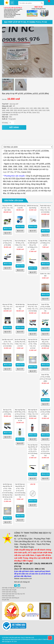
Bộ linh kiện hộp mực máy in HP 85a (20, 307)
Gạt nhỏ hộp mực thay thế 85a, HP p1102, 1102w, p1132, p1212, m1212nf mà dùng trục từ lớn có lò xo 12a (20, 491)
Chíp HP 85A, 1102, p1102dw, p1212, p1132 (45, 243)
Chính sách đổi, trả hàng (9, 592)
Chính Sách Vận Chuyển (9, 590)
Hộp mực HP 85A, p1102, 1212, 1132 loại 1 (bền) (7, 208)
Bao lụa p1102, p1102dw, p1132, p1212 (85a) (7, 412)
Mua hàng (8, 229)
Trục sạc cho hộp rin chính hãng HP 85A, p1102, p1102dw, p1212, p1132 (33, 245)
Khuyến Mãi (5, 600)
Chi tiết (8, 233)
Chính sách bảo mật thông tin (11, 598)
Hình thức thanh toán (8, 596)
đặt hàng (14, 127)
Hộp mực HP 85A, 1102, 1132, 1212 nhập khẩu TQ (7, 307)
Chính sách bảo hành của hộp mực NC (13, 594)
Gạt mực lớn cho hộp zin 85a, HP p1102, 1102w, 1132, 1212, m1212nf (33, 344)
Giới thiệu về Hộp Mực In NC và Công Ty (14, 588)
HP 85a (17, 172)
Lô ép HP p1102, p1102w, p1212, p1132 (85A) (7, 243)
